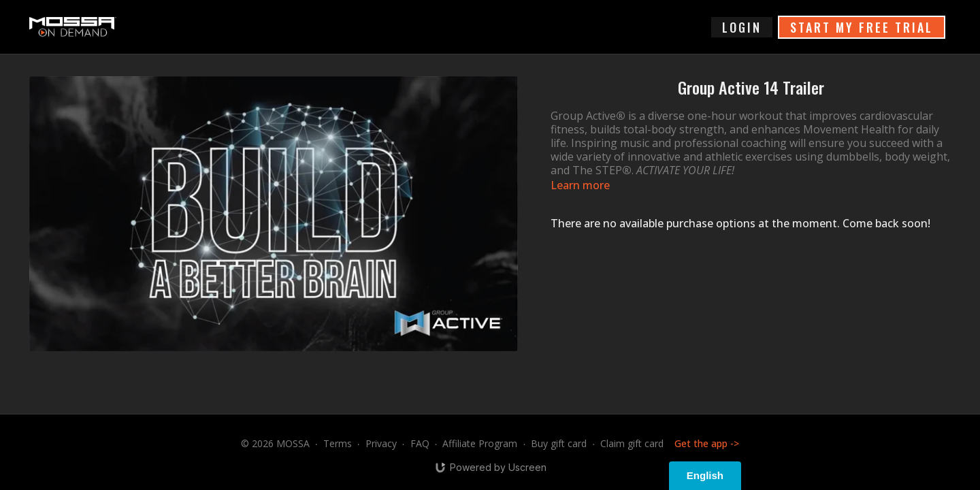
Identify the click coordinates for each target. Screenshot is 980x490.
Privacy (381, 443)
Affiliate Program (480, 443)
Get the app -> (707, 443)
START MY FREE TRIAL (862, 27)
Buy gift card (559, 443)
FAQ (420, 443)
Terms (338, 443)
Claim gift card (632, 443)
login (742, 27)
